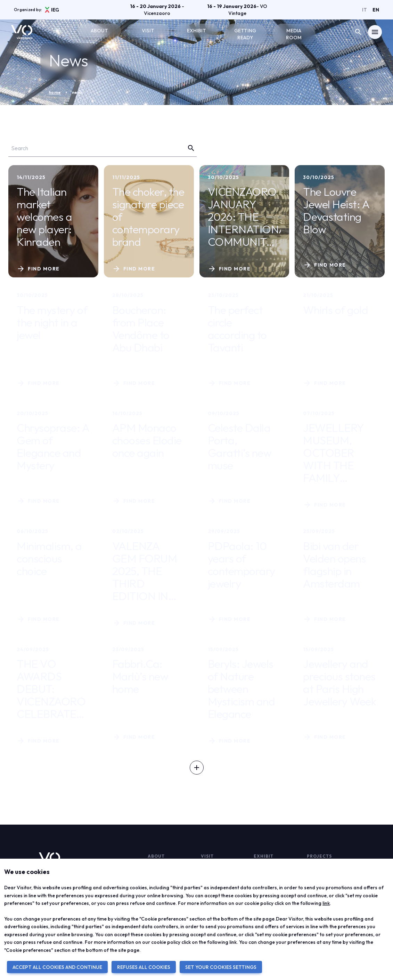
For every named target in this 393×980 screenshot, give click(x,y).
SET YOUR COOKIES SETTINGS (221, 967)
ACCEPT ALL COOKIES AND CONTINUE (57, 967)
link (326, 903)
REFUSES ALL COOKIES (144, 967)
